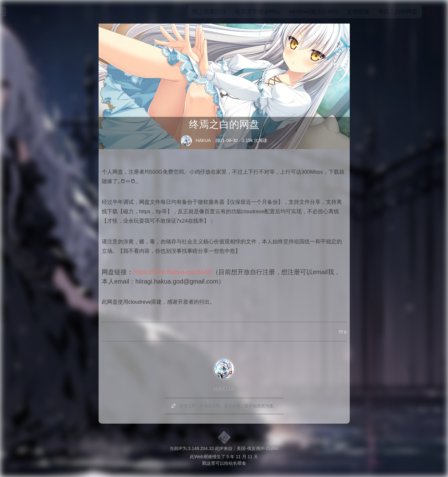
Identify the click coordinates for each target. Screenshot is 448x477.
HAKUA (203, 140)
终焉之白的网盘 (387, 12)
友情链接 (348, 12)
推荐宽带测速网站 (247, 12)
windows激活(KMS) (303, 12)
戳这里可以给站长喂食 (224, 463)
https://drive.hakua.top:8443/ (173, 272)
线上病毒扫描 (199, 12)
